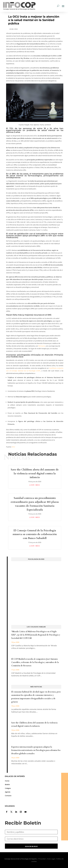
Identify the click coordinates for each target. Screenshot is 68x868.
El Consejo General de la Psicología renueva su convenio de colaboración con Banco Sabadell (35, 534)
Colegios (8, 788)
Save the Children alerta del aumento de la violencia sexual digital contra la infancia (35, 473)
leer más (35, 485)
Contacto (8, 796)
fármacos (42, 346)
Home (7, 781)
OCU (13, 447)
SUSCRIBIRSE (31, 846)
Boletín (7, 784)
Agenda (8, 792)
